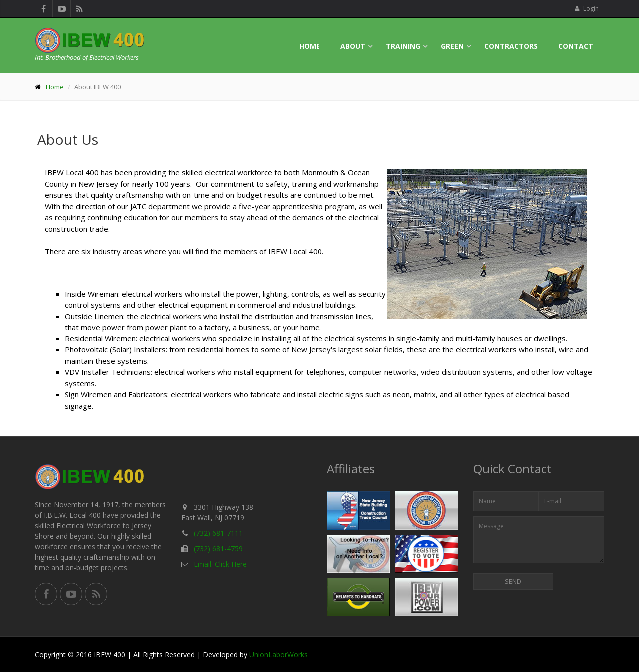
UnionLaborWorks (278, 654)
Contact (576, 46)
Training (403, 46)
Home (310, 46)
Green (452, 46)
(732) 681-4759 (218, 548)
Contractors (511, 46)
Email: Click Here (220, 564)
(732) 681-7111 (218, 533)
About (353, 46)
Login (586, 9)
